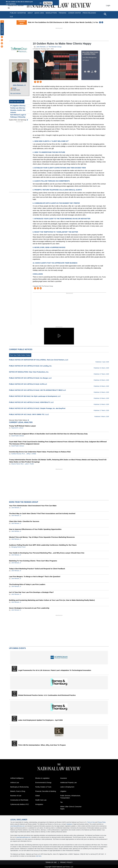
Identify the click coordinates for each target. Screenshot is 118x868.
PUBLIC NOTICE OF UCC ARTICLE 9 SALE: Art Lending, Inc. (31, 366)
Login (108, 5)
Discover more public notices (18, 420)
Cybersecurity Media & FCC (20, 804)
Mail (89, 72)
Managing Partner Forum (18, 547)
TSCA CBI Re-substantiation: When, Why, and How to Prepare (42, 745)
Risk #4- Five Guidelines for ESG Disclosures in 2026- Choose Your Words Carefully (64, 22)
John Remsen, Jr (19, 85)
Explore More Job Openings (18, 120)
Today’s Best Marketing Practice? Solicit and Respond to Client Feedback (37, 569)
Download (93, 72)
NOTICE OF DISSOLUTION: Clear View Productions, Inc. (29, 372)
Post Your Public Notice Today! (20, 355)
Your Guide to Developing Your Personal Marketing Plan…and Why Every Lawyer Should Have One (47, 553)
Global (37, 796)
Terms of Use (91, 822)
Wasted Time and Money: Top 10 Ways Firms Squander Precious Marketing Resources (42, 537)
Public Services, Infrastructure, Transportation (70, 797)
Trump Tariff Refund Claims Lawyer (22, 426)
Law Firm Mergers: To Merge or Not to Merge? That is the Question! (35, 576)
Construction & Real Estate (19, 800)
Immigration (39, 804)
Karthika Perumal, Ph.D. (18, 454)
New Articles (2, 29)
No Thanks (48, 3)
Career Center (74, 13)
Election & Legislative (42, 778)
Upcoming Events (17, 648)
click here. (39, 856)
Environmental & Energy (43, 783)
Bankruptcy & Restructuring (19, 787)
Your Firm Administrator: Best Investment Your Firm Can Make (33, 506)
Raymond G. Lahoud (17, 428)
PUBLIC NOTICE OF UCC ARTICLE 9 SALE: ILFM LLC (28, 384)
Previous (100, 22)
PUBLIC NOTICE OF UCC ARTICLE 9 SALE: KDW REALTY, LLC (31, 402)
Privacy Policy (102, 822)
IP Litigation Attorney (18, 106)
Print (86, 72)
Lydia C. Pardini (29, 464)
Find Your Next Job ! (17, 102)
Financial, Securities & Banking (46, 791)
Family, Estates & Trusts (43, 787)
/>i (96, 72)
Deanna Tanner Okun (17, 464)
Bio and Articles (16, 93)
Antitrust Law (15, 783)
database (69, 824)
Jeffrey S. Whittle (31, 454)
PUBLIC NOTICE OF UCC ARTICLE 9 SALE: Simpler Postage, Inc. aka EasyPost (37, 408)
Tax (61, 802)
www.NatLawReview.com (17, 826)
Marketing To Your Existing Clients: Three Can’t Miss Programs (33, 561)
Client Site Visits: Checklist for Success (24, 521)
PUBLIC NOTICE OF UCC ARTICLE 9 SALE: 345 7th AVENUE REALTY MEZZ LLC (38, 390)
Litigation (63, 791)
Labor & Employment (67, 787)
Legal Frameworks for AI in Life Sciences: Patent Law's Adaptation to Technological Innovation (55, 670)
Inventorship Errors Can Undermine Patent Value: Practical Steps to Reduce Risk (40, 452)
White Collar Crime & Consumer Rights (71, 808)
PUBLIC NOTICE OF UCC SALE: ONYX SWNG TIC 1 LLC (29, 414)
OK (41, 3)
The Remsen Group (55, 47)
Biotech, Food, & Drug (18, 791)
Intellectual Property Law (68, 783)
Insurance (64, 778)
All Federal (86, 60)
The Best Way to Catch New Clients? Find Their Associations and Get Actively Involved (42, 513)
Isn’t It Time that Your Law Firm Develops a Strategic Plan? (31, 592)
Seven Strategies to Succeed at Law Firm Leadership (29, 608)
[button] (59, 336)
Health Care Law (41, 800)
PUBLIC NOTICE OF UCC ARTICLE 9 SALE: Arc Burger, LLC (30, 378)
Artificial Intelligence (17, 778)
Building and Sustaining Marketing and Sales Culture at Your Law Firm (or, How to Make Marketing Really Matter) (52, 600)
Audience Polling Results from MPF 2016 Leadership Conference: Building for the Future (43, 545)
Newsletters (51, 13)
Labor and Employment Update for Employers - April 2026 (40, 720)
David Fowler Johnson (18, 436)
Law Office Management (90, 57)
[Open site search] (105, 14)
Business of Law (16, 796)
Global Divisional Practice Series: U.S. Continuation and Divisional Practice (47, 695)
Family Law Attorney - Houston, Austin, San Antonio (18, 110)
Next (103, 22)
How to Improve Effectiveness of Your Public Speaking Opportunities (35, 529)
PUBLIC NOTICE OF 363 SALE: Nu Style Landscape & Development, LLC (35, 396)
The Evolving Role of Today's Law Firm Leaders (27, 584)
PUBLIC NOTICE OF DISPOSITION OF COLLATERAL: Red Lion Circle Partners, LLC (39, 360)
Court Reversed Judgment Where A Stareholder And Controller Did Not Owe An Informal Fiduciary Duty (48, 434)
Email (14, 88)
